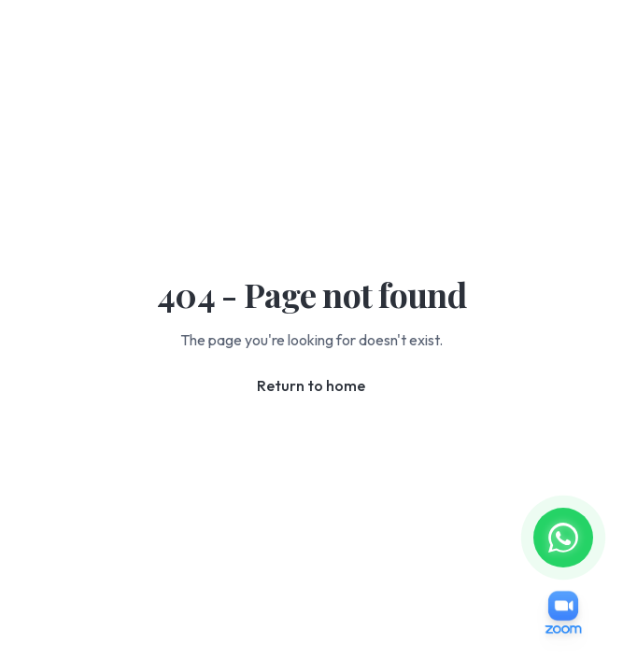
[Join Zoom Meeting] (563, 612)
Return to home (311, 385)
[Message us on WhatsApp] (563, 538)
